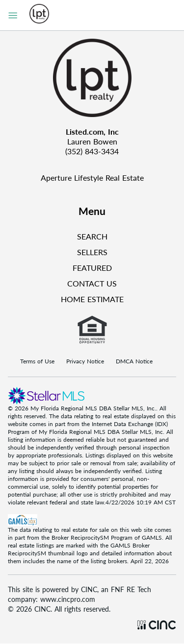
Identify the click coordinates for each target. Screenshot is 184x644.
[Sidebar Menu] (13, 15)
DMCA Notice (134, 361)
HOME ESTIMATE (92, 299)
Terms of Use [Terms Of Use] (37, 361)
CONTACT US (92, 283)
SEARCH (92, 236)
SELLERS (92, 252)
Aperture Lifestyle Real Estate (92, 178)
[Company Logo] (92, 78)
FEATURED (92, 268)
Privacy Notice (85, 361)
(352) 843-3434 (92, 151)
